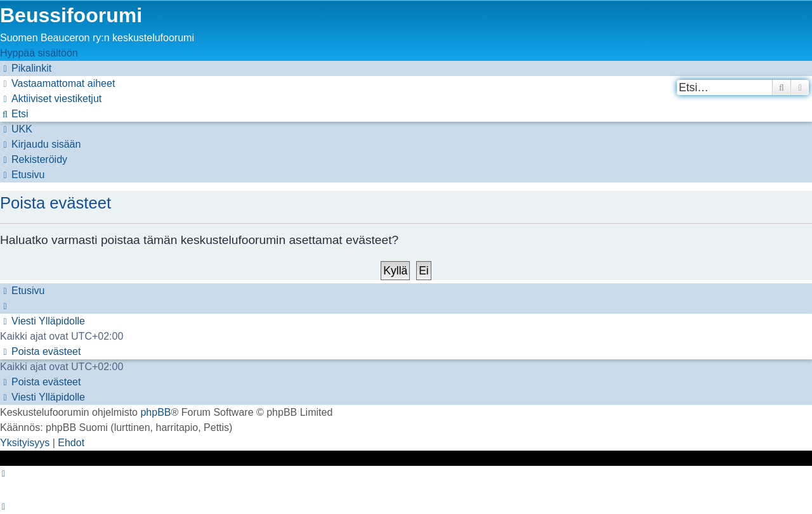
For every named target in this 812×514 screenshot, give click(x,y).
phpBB (155, 412)
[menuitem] (57, 83)
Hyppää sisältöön (39, 53)
